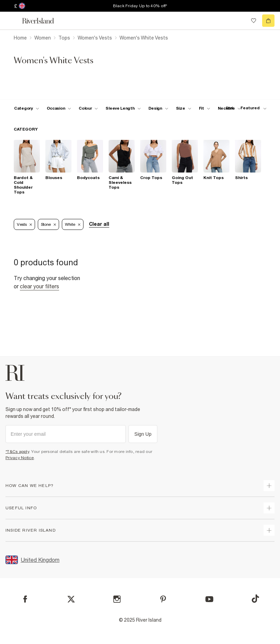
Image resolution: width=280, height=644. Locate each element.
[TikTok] (255, 599)
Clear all (99, 224)
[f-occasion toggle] (59, 108)
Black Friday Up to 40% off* (140, 6)
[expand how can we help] (269, 486)
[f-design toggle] (158, 108)
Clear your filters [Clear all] (40, 286)
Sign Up (143, 434)
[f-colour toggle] (88, 108)
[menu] (12, 21)
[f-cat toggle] (27, 108)
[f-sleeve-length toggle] (123, 108)
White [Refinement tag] (73, 224)
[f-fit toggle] (205, 108)
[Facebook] (25, 599)
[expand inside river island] (269, 530)
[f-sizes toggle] (184, 108)
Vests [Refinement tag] (24, 224)
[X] (71, 599)
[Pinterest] (163, 599)
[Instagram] (117, 599)
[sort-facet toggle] (244, 108)
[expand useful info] (269, 508)
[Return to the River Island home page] (43, 21)
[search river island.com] (239, 21)
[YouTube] (209, 599)
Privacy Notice (20, 458)
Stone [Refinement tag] (49, 224)
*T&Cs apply (17, 452)
